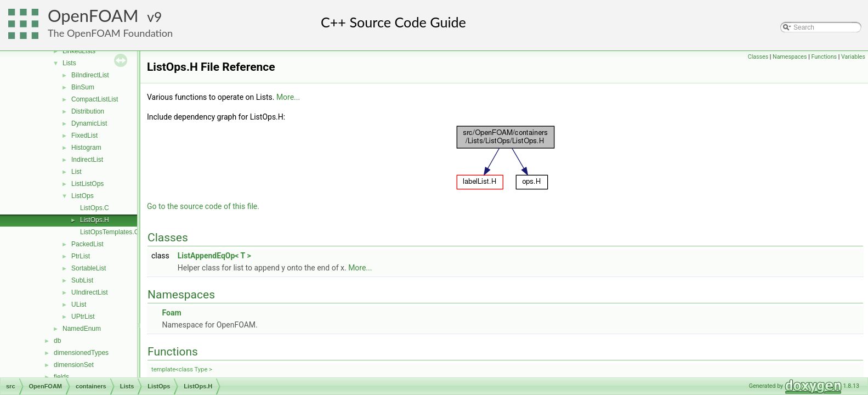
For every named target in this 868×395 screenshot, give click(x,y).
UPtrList (83, 317)
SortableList (89, 268)
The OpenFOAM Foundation (110, 33)
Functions (824, 57)
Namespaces (790, 57)
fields (61, 377)
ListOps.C (95, 208)
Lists (69, 63)
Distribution (88, 111)
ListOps (83, 196)
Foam (171, 313)
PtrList (81, 256)
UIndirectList (90, 292)
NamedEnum (82, 329)
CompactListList (95, 99)
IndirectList (87, 160)
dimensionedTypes (81, 353)
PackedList (87, 244)
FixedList (84, 136)
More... (288, 97)
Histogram (86, 148)
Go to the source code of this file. (203, 206)
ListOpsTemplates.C (109, 232)
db (57, 341)
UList (79, 304)
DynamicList (89, 123)
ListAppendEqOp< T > (214, 256)
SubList (82, 280)
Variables (853, 57)
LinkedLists (79, 51)
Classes (758, 57)
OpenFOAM (93, 16)
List (76, 172)
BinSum (83, 87)
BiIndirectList (90, 75)
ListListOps (87, 184)
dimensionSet (74, 365)
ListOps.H (95, 220)
